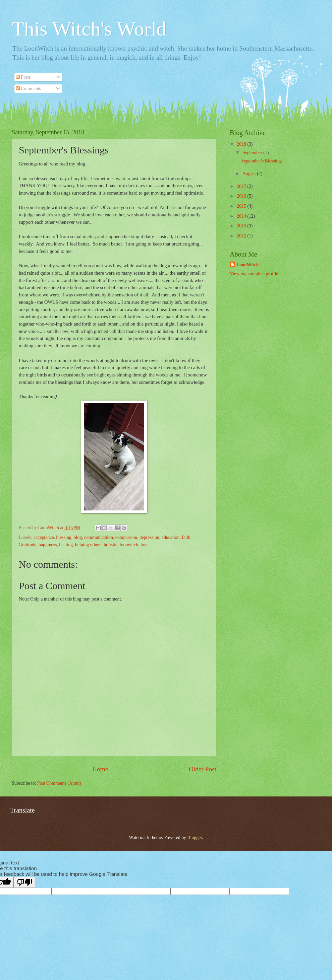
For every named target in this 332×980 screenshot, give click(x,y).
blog (78, 537)
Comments (28, 89)
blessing (64, 537)
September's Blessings (262, 161)
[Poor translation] (24, 882)
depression (149, 537)
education (171, 537)
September (253, 153)
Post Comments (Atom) (59, 783)
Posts (23, 77)
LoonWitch (247, 265)
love (145, 545)
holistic (110, 545)
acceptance (44, 537)
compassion (126, 537)
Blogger (195, 837)
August (250, 174)
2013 (242, 226)
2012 (242, 236)
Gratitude (27, 545)
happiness (48, 545)
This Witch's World (89, 29)
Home (100, 769)
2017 (242, 186)
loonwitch (129, 545)
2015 (242, 206)
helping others (88, 545)
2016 (242, 196)
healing (66, 545)
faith (186, 537)
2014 (242, 216)
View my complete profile (254, 274)
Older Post (203, 769)
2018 (242, 144)
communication (99, 537)
